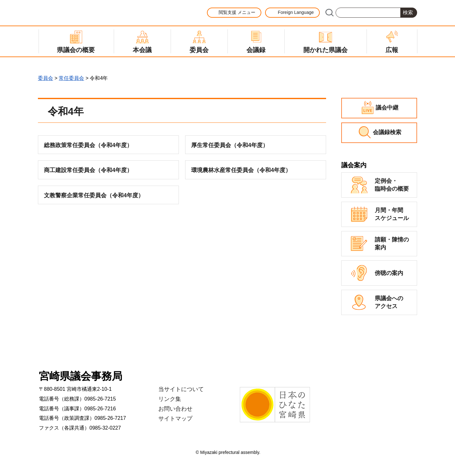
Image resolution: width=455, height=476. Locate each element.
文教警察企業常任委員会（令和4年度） (94, 195)
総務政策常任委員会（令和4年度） (88, 145)
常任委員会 (71, 78)
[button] (234, 13)
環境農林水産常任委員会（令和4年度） (241, 170)
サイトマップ (175, 419)
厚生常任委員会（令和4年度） (230, 145)
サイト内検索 (329, 13)
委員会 (45, 78)
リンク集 (170, 399)
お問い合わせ (175, 409)
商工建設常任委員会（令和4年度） (88, 170)
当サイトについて (181, 389)
